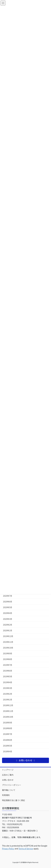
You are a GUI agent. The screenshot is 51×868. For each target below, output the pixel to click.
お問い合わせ (8, 780)
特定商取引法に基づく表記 (13, 800)
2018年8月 (8, 728)
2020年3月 (8, 619)
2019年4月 (8, 682)
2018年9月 (8, 723)
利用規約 (6, 795)
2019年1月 (8, 700)
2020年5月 (8, 607)
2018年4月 (8, 751)
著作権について (9, 790)
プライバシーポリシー (12, 785)
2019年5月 (8, 676)
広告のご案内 (8, 775)
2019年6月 (8, 671)
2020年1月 (8, 630)
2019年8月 (8, 659)
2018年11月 (8, 711)
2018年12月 (8, 705)
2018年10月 (8, 717)
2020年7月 (8, 596)
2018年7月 (8, 734)
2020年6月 (8, 602)
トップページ (8, 770)
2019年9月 (8, 653)
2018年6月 (8, 740)
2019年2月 (8, 694)
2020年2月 (8, 625)
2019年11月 (8, 642)
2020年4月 (8, 613)
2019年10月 (8, 648)
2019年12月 (8, 636)
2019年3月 (8, 688)
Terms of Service (26, 849)
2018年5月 (8, 746)
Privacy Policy (8, 849)
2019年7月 (8, 665)
